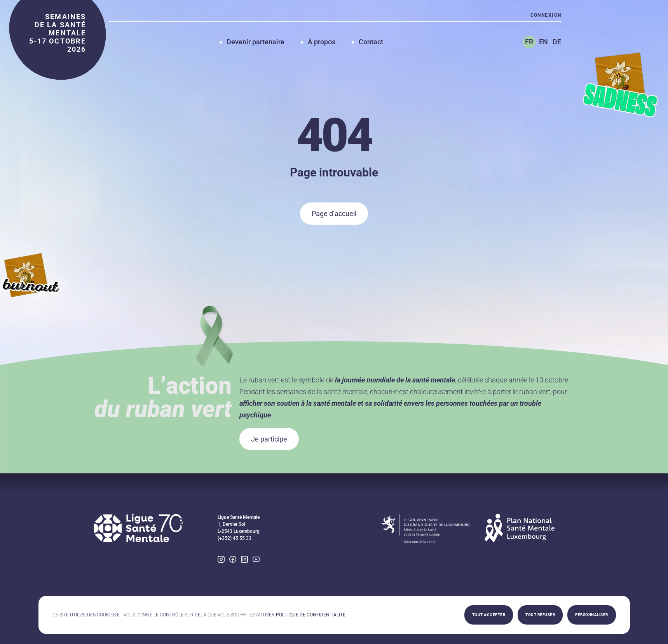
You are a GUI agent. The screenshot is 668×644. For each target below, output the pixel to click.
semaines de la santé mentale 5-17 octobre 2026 (58, 33)
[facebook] (233, 560)
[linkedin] (244, 560)
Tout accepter (489, 615)
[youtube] (256, 560)
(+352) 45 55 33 (235, 538)
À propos (322, 42)
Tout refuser (540, 615)
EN (543, 42)
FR (529, 42)
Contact (371, 42)
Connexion (546, 15)
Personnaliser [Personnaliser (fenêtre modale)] (592, 615)
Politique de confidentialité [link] (311, 615)
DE (557, 42)
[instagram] (221, 560)
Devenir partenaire (256, 42)
